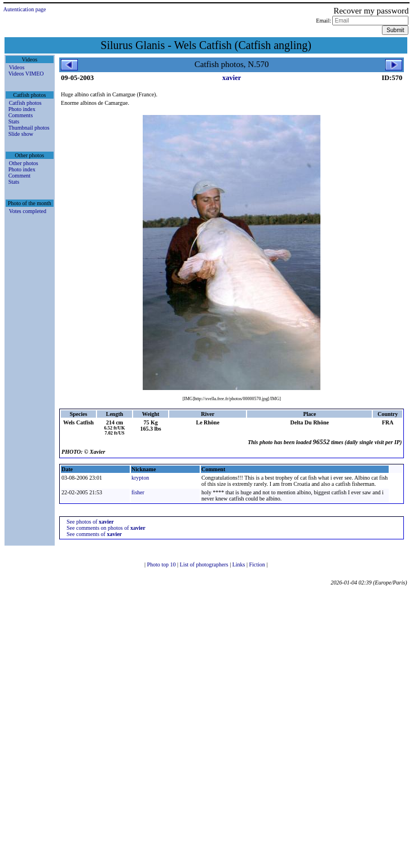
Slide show (21, 134)
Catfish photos (25, 103)
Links (239, 564)
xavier (232, 78)
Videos (17, 67)
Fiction (258, 564)
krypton (140, 478)
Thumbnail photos (29, 128)
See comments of (94, 534)
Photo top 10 (162, 564)
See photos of (90, 522)
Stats (14, 121)
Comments (21, 115)
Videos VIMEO (26, 74)
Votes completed (28, 211)
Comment (19, 176)
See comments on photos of (106, 528)
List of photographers (205, 564)
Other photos (24, 163)
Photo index (22, 109)
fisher (138, 492)
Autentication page (25, 9)
